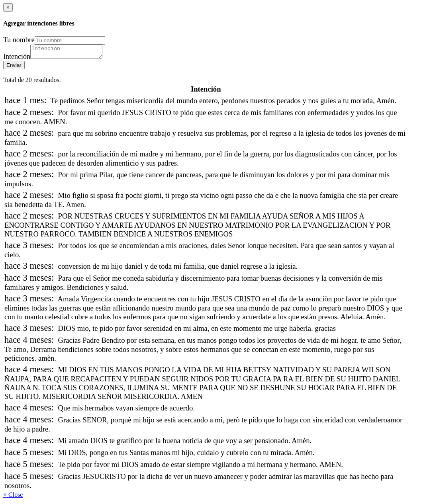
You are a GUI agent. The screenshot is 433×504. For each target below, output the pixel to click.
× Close (13, 497)
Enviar (14, 67)
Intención (17, 59)
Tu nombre (19, 40)
